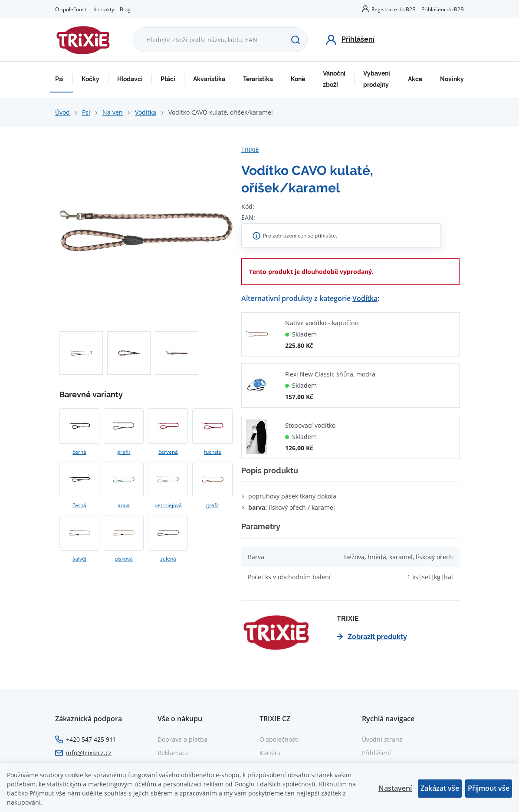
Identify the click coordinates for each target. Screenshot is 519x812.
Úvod (62, 112)
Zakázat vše (440, 788)
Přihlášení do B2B (443, 9)
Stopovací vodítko (310, 425)
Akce (415, 79)
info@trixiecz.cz (89, 753)
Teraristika (258, 79)
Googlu (245, 784)
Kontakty (104, 9)
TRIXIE (250, 150)
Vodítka (146, 112)
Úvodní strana (382, 739)
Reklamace (173, 753)
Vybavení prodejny (377, 79)
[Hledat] (296, 40)
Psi (59, 79)
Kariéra (270, 753)
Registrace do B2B (394, 9)
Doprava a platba (182, 739)
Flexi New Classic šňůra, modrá (330, 374)
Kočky (90, 79)
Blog (125, 9)
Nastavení (395, 788)
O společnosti (71, 9)
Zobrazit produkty (372, 637)
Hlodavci (130, 79)
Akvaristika (209, 79)
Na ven (113, 112)
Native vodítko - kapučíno (322, 323)
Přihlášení (376, 753)
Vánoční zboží (334, 79)
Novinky (452, 79)
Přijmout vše (489, 788)
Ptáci (168, 79)
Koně (298, 79)
